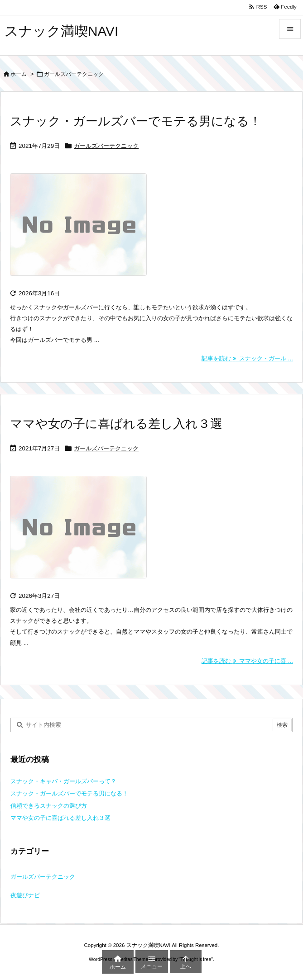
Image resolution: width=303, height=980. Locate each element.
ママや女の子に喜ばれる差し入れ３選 (116, 424)
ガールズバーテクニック (106, 146)
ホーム (19, 74)
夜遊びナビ (25, 895)
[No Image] (83, 231)
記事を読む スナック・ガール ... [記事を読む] (247, 358)
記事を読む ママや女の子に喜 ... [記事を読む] (247, 661)
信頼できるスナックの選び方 (49, 806)
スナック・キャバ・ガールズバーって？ (63, 781)
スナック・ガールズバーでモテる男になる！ (136, 121)
